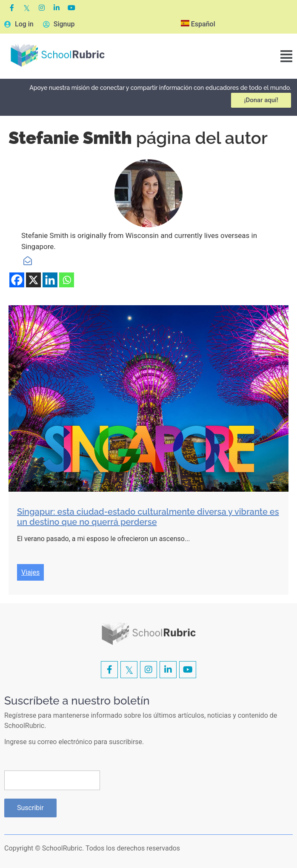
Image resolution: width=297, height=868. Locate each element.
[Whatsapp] (67, 280)
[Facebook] (17, 280)
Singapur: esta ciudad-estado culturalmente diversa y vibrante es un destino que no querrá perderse (148, 517)
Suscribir (30, 808)
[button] (286, 56)
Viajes (30, 572)
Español (198, 24)
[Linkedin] (50, 280)
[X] (33, 280)
